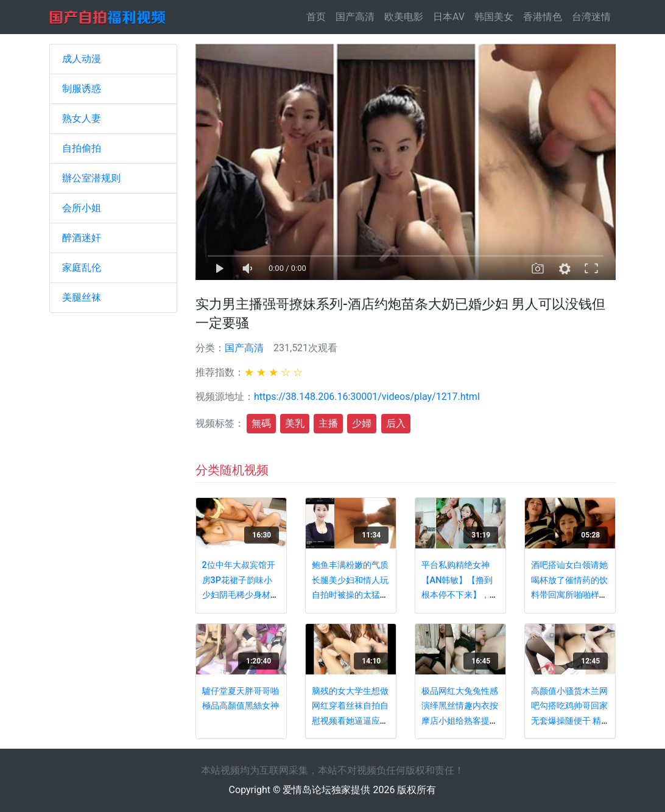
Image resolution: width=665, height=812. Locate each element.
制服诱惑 (82, 89)
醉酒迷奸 (82, 238)
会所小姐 (82, 208)
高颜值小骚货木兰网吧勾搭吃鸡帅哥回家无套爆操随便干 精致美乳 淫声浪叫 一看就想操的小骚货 (569, 721)
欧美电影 (404, 17)
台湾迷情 (591, 17)
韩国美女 (494, 17)
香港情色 (543, 17)
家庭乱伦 (82, 268)
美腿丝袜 (82, 297)
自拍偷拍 (82, 148)
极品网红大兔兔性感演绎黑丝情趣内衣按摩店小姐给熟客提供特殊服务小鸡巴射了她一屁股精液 (460, 721)
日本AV (449, 17)
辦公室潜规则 (91, 178)
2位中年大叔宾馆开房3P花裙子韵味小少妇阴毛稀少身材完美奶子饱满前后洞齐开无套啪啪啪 (241, 595)
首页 (318, 16)
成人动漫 (82, 59)
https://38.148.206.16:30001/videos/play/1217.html (367, 397)
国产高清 (355, 17)
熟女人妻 (82, 118)
